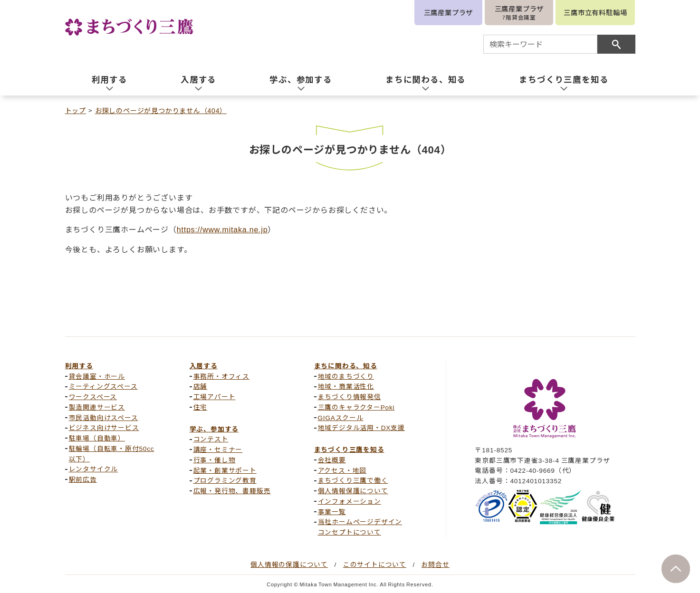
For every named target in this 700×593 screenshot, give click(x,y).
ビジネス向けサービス (104, 427)
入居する (204, 365)
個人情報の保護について (289, 564)
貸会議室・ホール (97, 376)
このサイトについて (375, 564)
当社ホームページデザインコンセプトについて (360, 526)
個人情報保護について (353, 490)
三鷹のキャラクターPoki (356, 407)
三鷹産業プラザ (449, 12)
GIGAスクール (341, 417)
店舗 (201, 386)
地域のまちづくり (346, 376)
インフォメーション (350, 501)
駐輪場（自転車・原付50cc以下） (112, 453)
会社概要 (332, 459)
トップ (76, 110)
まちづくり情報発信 (350, 396)
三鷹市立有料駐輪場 (595, 12)
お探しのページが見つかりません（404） (161, 110)
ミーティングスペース (103, 386)
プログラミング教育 (225, 480)
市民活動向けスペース (104, 417)
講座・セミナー (218, 449)
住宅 (201, 407)
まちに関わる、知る (346, 365)
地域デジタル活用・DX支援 (361, 427)
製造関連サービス (97, 407)
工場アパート (215, 396)
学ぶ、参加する (214, 429)
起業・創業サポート (225, 470)
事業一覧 (332, 511)
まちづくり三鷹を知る (349, 449)
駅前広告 (83, 479)
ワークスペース (93, 396)
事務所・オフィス (221, 376)
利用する (79, 365)
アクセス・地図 (342, 470)
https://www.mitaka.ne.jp (222, 229)
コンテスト (211, 439)
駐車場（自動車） (97, 438)
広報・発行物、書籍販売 (232, 490)
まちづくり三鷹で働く (353, 480)
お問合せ (436, 564)
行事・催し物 (215, 459)
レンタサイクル (94, 469)
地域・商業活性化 (346, 386)
